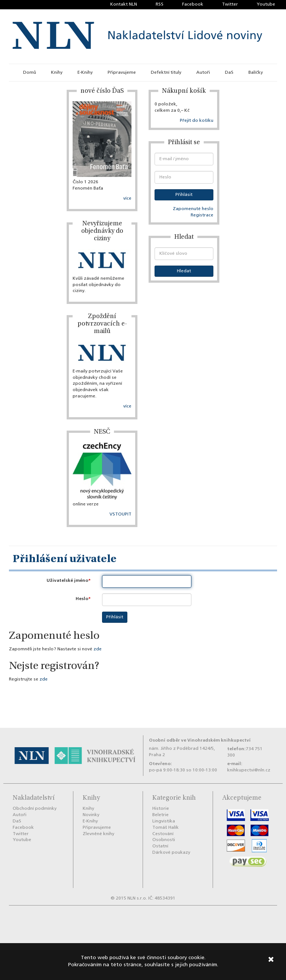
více (127, 199)
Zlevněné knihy (98, 834)
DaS (229, 73)
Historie (161, 809)
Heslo (82, 599)
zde (98, 649)
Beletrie (161, 815)
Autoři (203, 73)
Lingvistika (164, 821)
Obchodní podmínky (35, 809)
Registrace (202, 215)
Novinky (91, 815)
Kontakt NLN (124, 4)
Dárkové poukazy (171, 853)
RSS (160, 4)
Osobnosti (164, 840)
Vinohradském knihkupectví (219, 740)
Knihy (57, 73)
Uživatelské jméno (67, 581)
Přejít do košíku (197, 121)
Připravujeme (122, 73)
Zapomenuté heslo (193, 209)
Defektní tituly (166, 73)
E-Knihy (85, 73)
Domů (30, 73)
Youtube (266, 4)
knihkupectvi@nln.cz (249, 770)
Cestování (163, 834)
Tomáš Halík (166, 828)
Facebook (193, 4)
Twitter (230, 4)
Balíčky (256, 73)
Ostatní (160, 846)
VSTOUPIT (120, 514)
